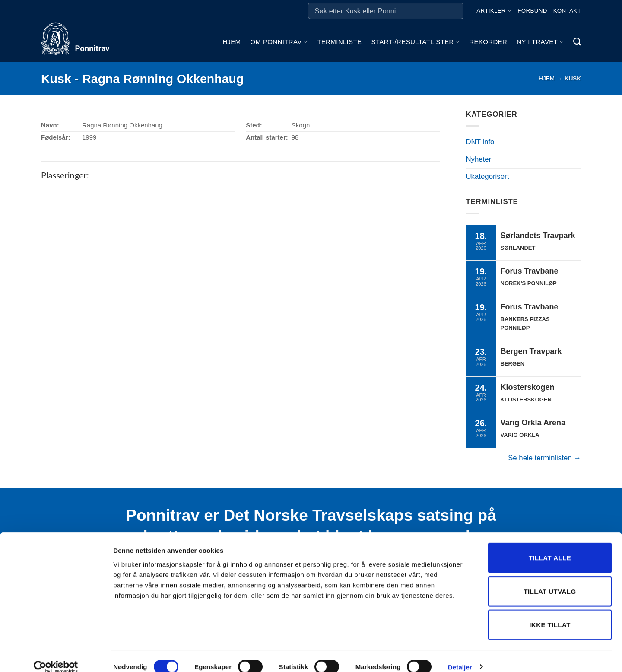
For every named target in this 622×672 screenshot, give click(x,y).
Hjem (232, 42)
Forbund (532, 11)
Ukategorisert (488, 177)
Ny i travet (540, 42)
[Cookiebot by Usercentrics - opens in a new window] (56, 655)
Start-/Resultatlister (415, 42)
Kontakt (567, 11)
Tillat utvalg (550, 579)
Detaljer (460, 655)
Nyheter (479, 159)
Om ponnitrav (279, 42)
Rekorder (488, 42)
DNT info (480, 142)
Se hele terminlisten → (544, 458)
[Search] (577, 42)
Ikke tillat (550, 613)
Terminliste (339, 42)
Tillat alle (550, 546)
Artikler (494, 11)
